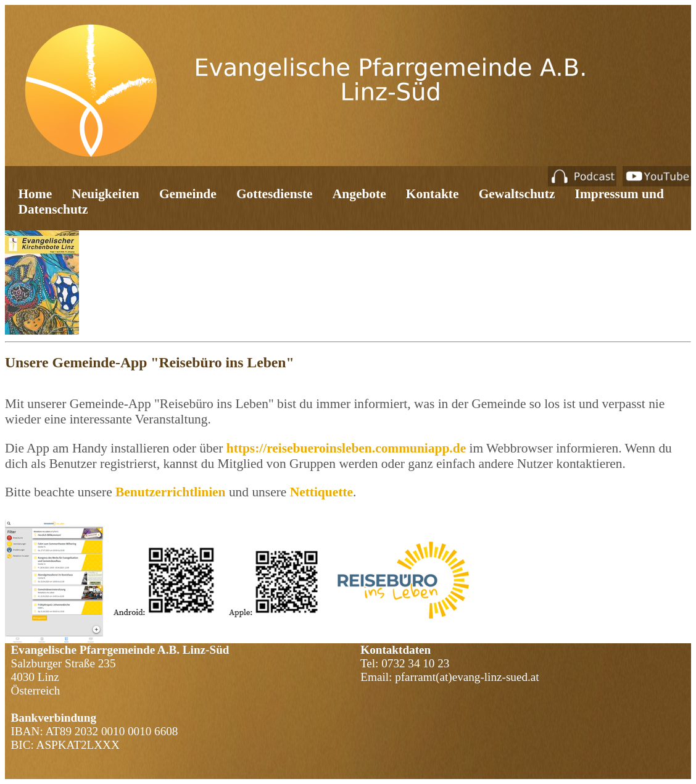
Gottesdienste (275, 194)
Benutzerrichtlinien (172, 492)
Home (35, 194)
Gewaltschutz (517, 194)
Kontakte (433, 194)
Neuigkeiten (105, 194)
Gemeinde (188, 194)
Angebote (359, 194)
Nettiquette (321, 492)
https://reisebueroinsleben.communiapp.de (346, 448)
